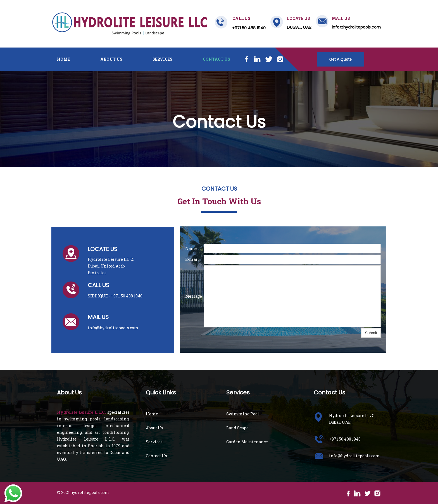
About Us (111, 59)
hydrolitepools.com (90, 492)
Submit (371, 333)
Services (162, 59)
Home (63, 59)
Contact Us (216, 59)
